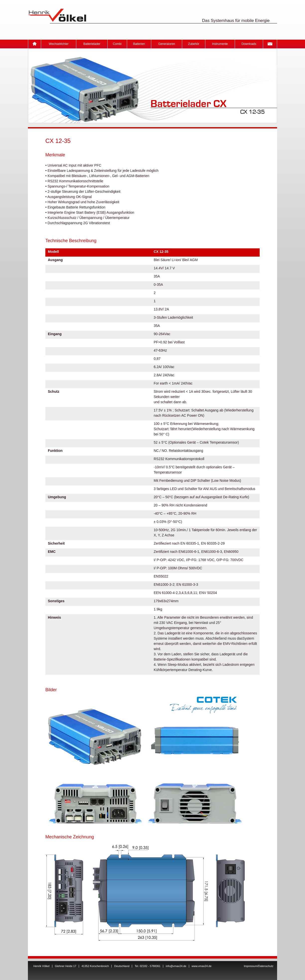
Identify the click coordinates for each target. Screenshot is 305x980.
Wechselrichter (59, 44)
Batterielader (92, 44)
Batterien (139, 44)
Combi (117, 44)
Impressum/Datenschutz (259, 966)
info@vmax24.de (176, 966)
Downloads (249, 44)
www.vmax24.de (202, 966)
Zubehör (194, 44)
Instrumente (220, 44)
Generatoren (167, 44)
